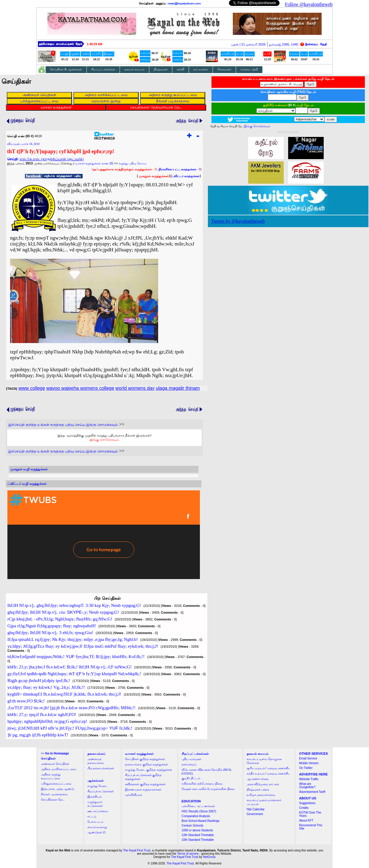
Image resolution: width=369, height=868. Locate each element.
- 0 (179, 169)
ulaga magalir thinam (178, 388)
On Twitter (306, 768)
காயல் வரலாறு (97, 827)
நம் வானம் (201, 69)
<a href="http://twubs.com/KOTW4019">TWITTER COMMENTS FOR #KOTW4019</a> (104, 535)
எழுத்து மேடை (98, 786)
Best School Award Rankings (200, 821)
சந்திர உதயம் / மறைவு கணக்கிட (268, 774)
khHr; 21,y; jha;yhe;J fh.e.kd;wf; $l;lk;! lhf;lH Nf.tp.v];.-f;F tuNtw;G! (70, 667)
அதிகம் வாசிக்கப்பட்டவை (59, 769)
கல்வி (181, 69)
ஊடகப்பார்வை (98, 811)
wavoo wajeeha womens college (80, 388)
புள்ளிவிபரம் (134, 795)
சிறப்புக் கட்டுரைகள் (101, 791)
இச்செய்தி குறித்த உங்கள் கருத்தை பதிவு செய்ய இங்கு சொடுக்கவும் (63, 425)
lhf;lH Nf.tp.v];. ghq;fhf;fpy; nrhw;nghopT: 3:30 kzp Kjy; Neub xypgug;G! (74, 605)
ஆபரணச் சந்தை (258, 779)
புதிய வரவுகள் (191, 759)
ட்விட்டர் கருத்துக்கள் (186, 176)
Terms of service (188, 854)
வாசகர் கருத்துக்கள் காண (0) (94, 163)
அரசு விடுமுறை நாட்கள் (263, 784)
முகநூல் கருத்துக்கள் (154, 176)
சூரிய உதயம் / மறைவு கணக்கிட (269, 768)
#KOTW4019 (104, 137)
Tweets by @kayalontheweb (238, 221)
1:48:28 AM (94, 44)
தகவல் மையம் (134, 69)
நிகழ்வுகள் (161, 69)
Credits (304, 808)
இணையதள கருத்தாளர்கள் (143, 789)
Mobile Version (309, 763)
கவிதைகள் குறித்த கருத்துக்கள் (145, 784)
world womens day (135, 388)
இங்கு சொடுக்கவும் (104, 439)
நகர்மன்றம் (189, 764)
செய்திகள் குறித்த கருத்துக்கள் (145, 759)
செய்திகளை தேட (53, 800)
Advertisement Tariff (312, 792)
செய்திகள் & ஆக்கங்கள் (66, 69)
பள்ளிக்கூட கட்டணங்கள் (198, 806)
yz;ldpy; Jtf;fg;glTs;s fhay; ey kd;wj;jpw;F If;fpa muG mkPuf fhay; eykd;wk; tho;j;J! (83, 646)
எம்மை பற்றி (249, 69)
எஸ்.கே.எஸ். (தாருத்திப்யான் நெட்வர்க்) (52, 159)
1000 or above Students (197, 830)
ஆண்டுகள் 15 (97, 832)
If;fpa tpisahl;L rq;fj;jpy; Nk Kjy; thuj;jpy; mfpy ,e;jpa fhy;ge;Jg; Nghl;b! (73, 639)
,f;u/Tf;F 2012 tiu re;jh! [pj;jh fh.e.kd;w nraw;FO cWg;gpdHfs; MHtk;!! (72, 708)
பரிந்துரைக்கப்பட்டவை (56, 784)
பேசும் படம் (96, 822)
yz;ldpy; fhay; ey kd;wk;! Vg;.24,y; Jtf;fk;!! (46, 687)
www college (32, 388)
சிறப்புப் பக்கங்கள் (103, 69)
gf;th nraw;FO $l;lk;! (26, 701)
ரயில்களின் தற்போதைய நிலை (202, 784)
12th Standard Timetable (198, 835)
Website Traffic (309, 779)
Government (255, 814)
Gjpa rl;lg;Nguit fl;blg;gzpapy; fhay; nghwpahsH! (52, 626)
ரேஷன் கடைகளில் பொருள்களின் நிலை (208, 789)
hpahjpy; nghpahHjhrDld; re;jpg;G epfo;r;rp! (47, 721)
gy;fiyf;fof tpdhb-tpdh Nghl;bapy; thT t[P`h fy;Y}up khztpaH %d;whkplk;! (74, 674)
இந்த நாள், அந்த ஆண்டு (57, 789)
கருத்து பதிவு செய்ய (133, 163)
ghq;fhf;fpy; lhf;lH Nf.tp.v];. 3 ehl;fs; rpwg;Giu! (50, 633)
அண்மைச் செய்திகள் (55, 764)
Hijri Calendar (256, 809)
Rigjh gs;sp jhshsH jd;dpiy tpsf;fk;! (39, 681)
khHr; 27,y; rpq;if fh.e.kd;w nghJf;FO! (42, 715)
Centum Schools (192, 826)
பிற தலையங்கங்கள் (101, 768)
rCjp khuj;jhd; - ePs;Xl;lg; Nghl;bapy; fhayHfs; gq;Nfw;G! (60, 619)
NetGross (209, 857)
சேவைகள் (224, 69)
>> (55, 753)
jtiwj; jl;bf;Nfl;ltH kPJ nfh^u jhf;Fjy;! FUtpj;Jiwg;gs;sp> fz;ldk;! (70, 728)
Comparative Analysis (196, 816)
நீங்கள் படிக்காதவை (54, 794)
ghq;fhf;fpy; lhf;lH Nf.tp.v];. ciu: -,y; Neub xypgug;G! (63, 612)
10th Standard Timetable (198, 840)
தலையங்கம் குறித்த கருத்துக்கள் (146, 764)
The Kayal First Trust (137, 850)
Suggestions (307, 803)
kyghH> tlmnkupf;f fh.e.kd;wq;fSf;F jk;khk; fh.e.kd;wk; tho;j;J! (64, 694)
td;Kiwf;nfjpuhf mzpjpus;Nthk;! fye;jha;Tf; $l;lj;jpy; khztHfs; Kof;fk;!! (76, 657)
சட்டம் (92, 816)
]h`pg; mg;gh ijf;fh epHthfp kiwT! (38, 735)
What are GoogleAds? (307, 785)
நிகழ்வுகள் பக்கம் (258, 789)
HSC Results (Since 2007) (199, 811)
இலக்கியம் (95, 797)
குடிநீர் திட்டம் (191, 778)
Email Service (308, 758)
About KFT (306, 821)
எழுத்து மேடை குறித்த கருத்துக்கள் (149, 770)
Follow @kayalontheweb (309, 4)
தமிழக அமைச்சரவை (261, 795)
